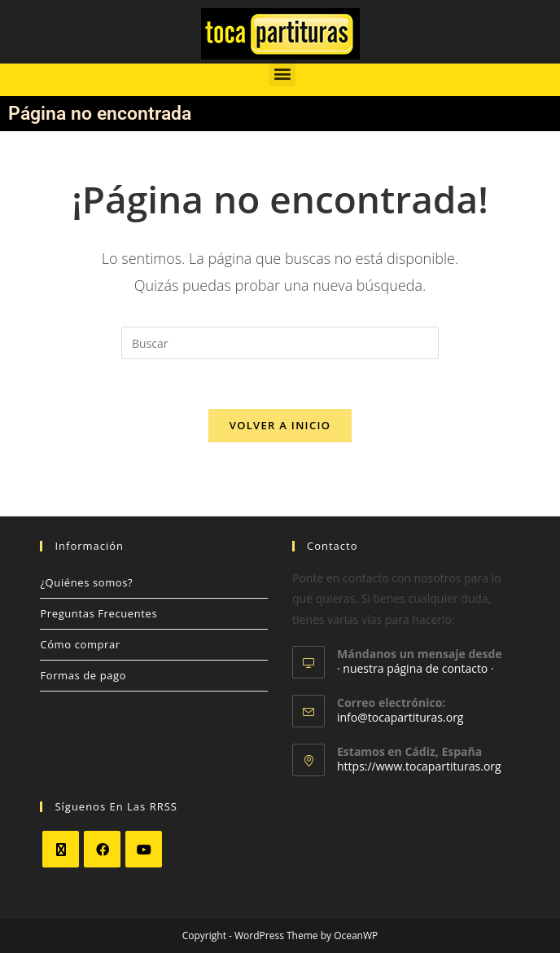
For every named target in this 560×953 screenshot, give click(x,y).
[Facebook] (102, 849)
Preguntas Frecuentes (98, 613)
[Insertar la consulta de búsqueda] (280, 343)
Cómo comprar (80, 644)
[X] (61, 849)
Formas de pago (83, 675)
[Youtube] (144, 849)
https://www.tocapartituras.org (419, 766)
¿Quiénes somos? (86, 582)
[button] (282, 73)
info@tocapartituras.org (400, 717)
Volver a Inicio (280, 425)
